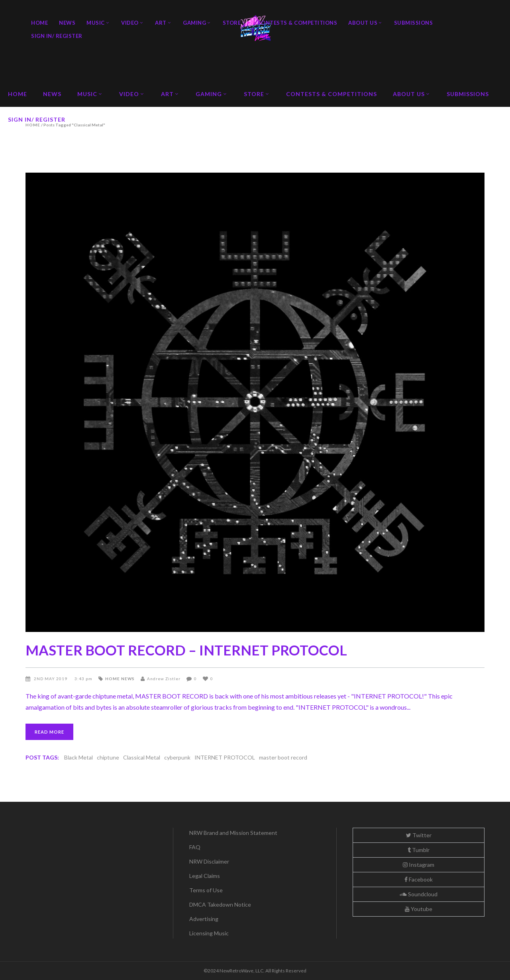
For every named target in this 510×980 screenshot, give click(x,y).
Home (113, 679)
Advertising (204, 919)
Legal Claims (205, 876)
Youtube (419, 909)
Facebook (419, 879)
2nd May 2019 (51, 679)
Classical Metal (142, 757)
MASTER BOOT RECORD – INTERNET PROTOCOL (186, 650)
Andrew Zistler (164, 679)
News (128, 679)
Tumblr (419, 850)
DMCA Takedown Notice (220, 904)
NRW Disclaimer (209, 861)
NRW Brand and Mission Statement (233, 833)
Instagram (419, 865)
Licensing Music (209, 933)
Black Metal (78, 757)
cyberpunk (177, 757)
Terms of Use (206, 890)
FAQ (195, 847)
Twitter (419, 835)
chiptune (108, 757)
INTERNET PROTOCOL (225, 757)
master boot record (283, 757)
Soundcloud (419, 894)
